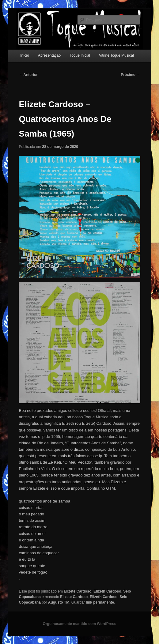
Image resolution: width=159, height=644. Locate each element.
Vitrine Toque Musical (116, 55)
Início (25, 55)
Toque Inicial (80, 55)
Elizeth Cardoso (107, 591)
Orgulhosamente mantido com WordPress (80, 624)
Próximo (130, 75)
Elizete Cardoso (78, 591)
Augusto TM (59, 602)
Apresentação (49, 55)
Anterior (28, 75)
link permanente (100, 602)
